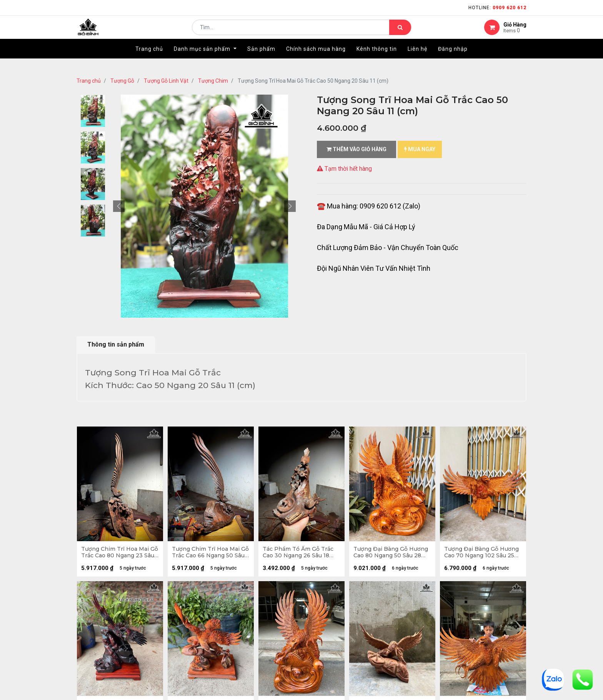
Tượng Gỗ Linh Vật (166, 81)
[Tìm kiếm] (400, 33)
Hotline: (497, 8)
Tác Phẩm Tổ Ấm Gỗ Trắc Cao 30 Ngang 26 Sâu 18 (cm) (300, 554)
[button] (119, 206)
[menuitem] (149, 60)
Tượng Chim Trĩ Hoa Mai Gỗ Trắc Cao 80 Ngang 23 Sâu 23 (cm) (118, 554)
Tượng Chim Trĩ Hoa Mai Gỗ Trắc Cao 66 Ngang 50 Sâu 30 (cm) (209, 554)
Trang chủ (89, 81)
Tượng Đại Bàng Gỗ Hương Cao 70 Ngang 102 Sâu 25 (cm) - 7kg (483, 554)
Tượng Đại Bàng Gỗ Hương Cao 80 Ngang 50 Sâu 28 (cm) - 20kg (392, 554)
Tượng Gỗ (122, 81)
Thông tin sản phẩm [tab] (116, 344)
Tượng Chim (213, 81)
